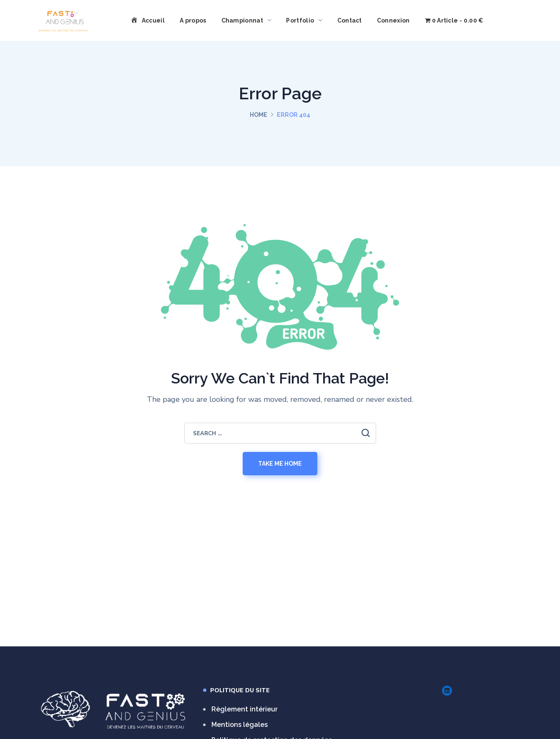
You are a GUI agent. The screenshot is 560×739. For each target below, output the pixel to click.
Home (259, 115)
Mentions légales (240, 725)
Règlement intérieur (245, 709)
